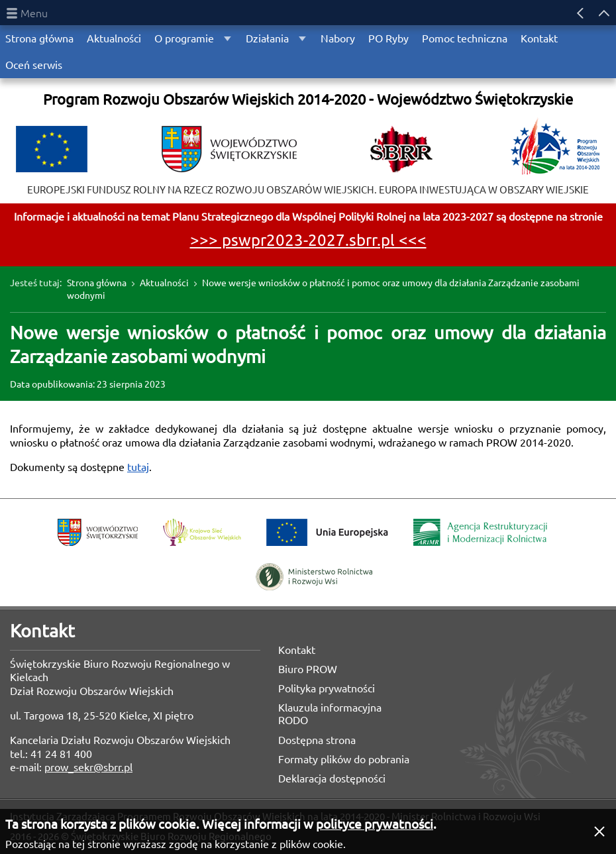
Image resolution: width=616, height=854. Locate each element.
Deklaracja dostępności (332, 778)
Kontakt (297, 650)
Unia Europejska (327, 532)
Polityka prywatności (327, 688)
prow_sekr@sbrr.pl (88, 767)
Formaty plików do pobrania (344, 759)
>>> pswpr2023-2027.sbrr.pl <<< (308, 240)
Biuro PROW (308, 669)
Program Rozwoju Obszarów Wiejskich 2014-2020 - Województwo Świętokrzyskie (308, 99)
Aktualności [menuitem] (114, 38)
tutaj (138, 467)
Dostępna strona (317, 740)
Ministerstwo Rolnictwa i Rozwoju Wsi (314, 577)
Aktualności (164, 283)
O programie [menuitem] (184, 38)
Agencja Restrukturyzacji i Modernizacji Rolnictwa (480, 532)
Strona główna (97, 283)
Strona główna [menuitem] (39, 38)
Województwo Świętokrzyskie (98, 532)
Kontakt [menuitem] (539, 38)
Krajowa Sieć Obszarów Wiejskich (202, 532)
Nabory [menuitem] (338, 38)
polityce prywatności (375, 824)
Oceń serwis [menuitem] (34, 65)
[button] (599, 831)
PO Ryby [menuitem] (388, 38)
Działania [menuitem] (267, 38)
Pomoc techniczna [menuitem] (465, 38)
